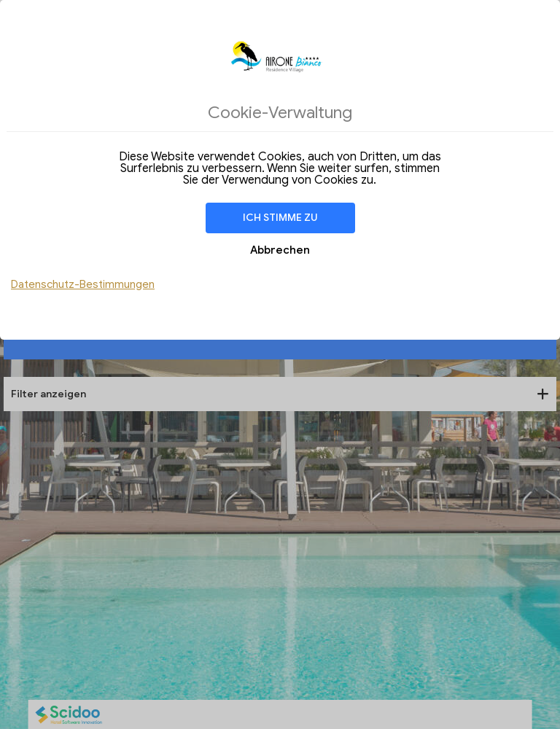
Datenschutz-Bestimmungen (83, 284)
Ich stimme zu (280, 218)
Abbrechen (280, 250)
